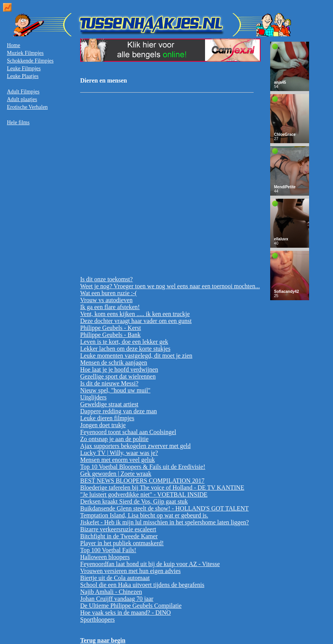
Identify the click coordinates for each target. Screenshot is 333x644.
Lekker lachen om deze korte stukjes (125, 349)
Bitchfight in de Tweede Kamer (119, 536)
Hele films (18, 123)
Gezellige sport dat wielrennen (118, 376)
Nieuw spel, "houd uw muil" (115, 390)
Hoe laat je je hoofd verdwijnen (119, 369)
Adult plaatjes (22, 99)
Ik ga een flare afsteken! (110, 307)
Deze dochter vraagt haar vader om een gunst (136, 321)
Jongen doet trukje (103, 425)
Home (13, 45)
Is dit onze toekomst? (106, 279)
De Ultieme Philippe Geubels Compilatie (131, 606)
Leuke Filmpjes (24, 68)
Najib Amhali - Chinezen (111, 592)
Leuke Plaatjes (23, 76)
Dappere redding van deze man (119, 411)
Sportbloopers (98, 619)
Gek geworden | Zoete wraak (116, 474)
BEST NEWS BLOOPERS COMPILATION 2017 (142, 481)
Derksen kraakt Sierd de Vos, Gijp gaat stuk (134, 501)
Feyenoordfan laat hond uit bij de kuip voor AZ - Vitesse (150, 564)
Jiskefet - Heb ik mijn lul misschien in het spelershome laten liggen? (165, 522)
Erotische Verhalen (27, 107)
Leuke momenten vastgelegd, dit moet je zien (136, 356)
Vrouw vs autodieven (106, 300)
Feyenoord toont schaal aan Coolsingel (128, 432)
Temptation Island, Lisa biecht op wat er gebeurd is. (144, 515)
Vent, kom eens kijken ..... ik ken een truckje (135, 314)
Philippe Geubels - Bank (110, 335)
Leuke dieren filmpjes (107, 418)
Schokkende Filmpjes (30, 61)
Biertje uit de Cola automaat (115, 578)
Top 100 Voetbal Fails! (108, 550)
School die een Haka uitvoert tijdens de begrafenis (142, 585)
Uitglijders (93, 397)
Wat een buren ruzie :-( (108, 293)
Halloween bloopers (105, 557)
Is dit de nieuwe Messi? (109, 383)
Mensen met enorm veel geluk (118, 460)
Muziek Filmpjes (25, 53)
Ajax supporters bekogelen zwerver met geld (135, 446)
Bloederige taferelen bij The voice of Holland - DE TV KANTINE (162, 488)
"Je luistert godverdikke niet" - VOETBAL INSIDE (144, 494)
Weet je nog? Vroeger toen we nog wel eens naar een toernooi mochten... (170, 286)
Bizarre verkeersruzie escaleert (118, 529)
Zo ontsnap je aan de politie (114, 439)
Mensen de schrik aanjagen (114, 363)
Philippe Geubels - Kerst (111, 328)
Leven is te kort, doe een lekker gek (124, 342)
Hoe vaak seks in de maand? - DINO (125, 613)
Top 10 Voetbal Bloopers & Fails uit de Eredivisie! (143, 467)
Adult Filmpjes (23, 92)
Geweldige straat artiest (109, 404)
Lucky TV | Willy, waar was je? (119, 453)
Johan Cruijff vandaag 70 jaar (117, 599)
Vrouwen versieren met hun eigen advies (130, 571)
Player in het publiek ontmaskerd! (122, 543)
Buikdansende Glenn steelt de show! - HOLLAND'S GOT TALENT (164, 508)
